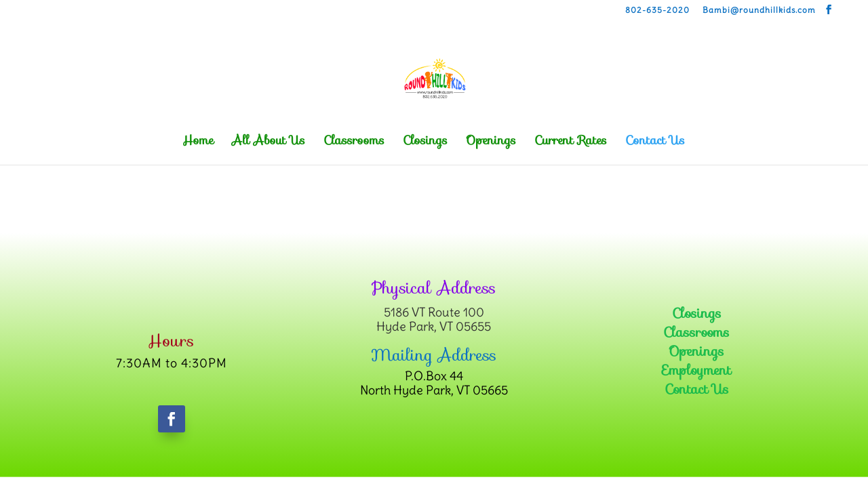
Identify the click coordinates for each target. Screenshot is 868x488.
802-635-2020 (657, 11)
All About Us (269, 143)
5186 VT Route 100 (434, 312)
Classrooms (354, 143)
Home (198, 143)
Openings (491, 143)
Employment (696, 370)
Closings (425, 143)
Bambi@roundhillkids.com (759, 11)
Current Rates (571, 143)
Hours (171, 341)
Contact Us (655, 143)
